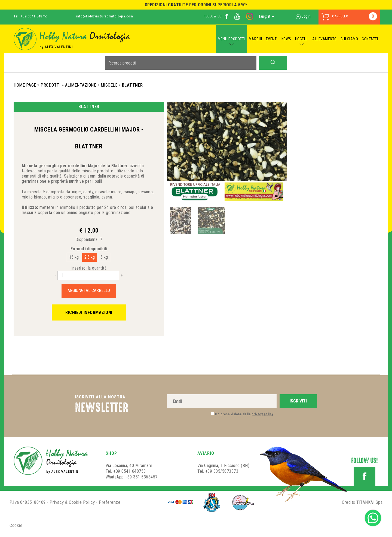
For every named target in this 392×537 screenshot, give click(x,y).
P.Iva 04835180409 (28, 502)
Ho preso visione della (244, 414)
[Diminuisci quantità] (56, 275)
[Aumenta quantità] (122, 275)
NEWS (286, 39)
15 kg (74, 257)
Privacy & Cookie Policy (72, 502)
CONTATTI (370, 39)
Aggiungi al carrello (89, 290)
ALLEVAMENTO (324, 39)
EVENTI (272, 39)
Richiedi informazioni (89, 312)
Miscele (109, 85)
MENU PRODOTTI (231, 39)
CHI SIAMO (349, 39)
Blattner (132, 85)
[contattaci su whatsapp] (373, 518)
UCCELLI (302, 39)
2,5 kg (90, 257)
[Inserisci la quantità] (88, 275)
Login (303, 16)
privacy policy (262, 414)
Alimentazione (81, 85)
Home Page (25, 85)
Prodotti (50, 85)
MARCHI (255, 39)
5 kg (104, 257)
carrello (340, 16)
